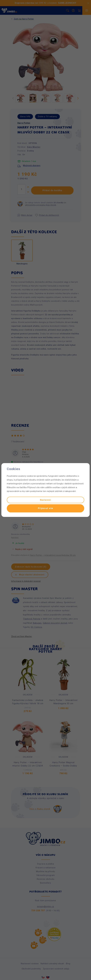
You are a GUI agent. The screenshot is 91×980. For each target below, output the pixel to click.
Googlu (60, 484)
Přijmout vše (46, 508)
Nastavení (45, 500)
